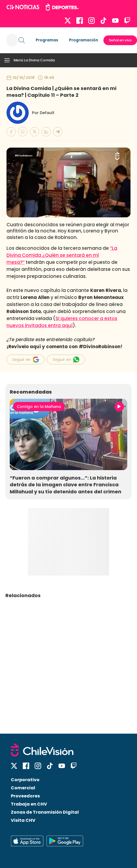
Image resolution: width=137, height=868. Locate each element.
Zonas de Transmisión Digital (45, 812)
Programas (47, 40)
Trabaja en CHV (29, 804)
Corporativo (25, 780)
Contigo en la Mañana (39, 407)
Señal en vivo (120, 40)
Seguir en (26, 360)
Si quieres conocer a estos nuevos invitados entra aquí (62, 322)
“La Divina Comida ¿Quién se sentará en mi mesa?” (62, 255)
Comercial (23, 788)
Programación (84, 40)
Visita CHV (23, 820)
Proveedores (25, 796)
